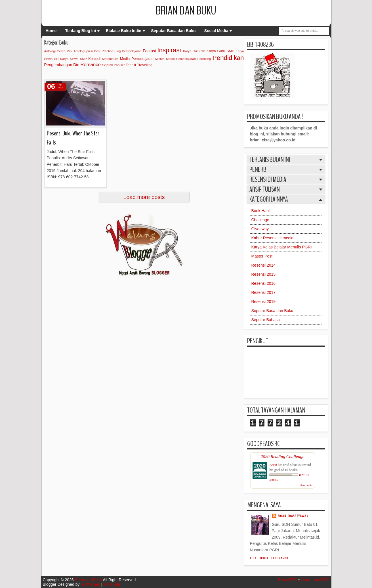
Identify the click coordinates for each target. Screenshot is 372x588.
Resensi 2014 (264, 265)
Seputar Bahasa (266, 320)
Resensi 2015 (264, 274)
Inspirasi (169, 50)
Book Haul (261, 211)
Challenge (260, 220)
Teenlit (131, 65)
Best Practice (104, 51)
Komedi (94, 59)
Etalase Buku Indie (123, 31)
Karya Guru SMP (220, 51)
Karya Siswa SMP (73, 59)
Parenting (204, 59)
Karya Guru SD (194, 51)
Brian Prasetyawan (293, 516)
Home (51, 31)
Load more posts (144, 197)
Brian (273, 465)
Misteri (160, 59)
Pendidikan (228, 58)
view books (306, 485)
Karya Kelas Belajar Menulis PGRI (282, 247)
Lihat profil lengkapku (269, 558)
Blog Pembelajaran (128, 51)
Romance (91, 65)
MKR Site (112, 584)
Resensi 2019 (264, 302)
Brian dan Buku (186, 11)
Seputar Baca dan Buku (174, 31)
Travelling (145, 65)
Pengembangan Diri (62, 65)
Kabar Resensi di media (273, 238)
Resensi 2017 (264, 292)
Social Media (216, 31)
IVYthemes (90, 584)
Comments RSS (315, 580)
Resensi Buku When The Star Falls (73, 138)
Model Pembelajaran (181, 59)
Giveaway (260, 229)
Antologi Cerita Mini (58, 51)
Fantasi (149, 51)
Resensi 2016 (264, 283)
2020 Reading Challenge (283, 456)
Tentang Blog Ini (80, 31)
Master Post (262, 256)
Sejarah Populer (114, 65)
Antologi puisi (83, 51)
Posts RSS (288, 580)
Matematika (110, 59)
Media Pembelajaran (137, 59)
